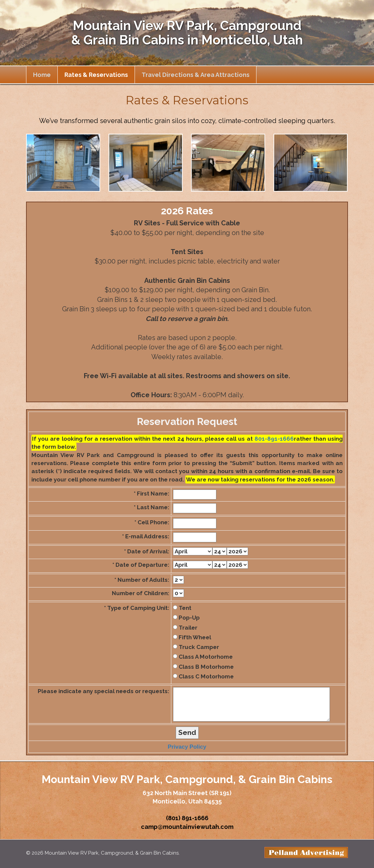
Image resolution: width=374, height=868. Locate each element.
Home (42, 75)
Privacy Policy (187, 747)
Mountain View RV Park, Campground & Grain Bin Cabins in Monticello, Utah (187, 33)
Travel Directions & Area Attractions (196, 75)
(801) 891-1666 (187, 818)
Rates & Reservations (96, 75)
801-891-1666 (274, 439)
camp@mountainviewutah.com (187, 827)
